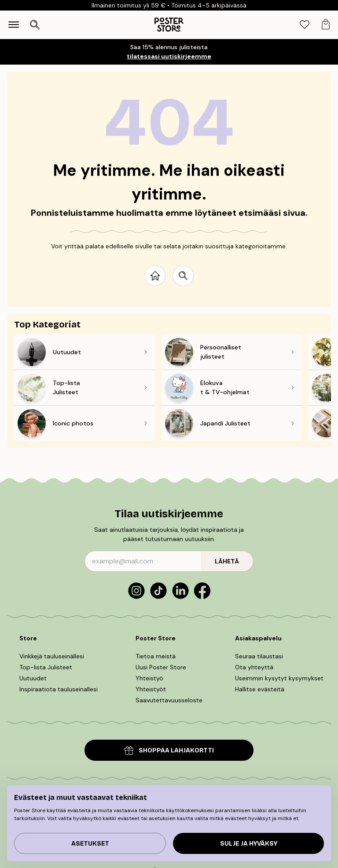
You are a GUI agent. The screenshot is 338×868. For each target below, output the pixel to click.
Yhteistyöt (151, 689)
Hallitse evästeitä (260, 689)
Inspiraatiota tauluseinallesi (59, 689)
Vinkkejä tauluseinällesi (52, 656)
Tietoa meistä (156, 656)
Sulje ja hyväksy (249, 844)
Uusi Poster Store (161, 667)
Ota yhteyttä (254, 667)
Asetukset (90, 844)
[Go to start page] (155, 276)
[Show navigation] (14, 25)
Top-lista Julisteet (46, 667)
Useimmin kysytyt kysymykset (279, 678)
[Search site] (183, 276)
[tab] (305, 25)
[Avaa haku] (35, 25)
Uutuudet (33, 678)
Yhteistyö (149, 678)
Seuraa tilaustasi (259, 656)
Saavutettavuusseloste (169, 700)
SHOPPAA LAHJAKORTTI (169, 750)
